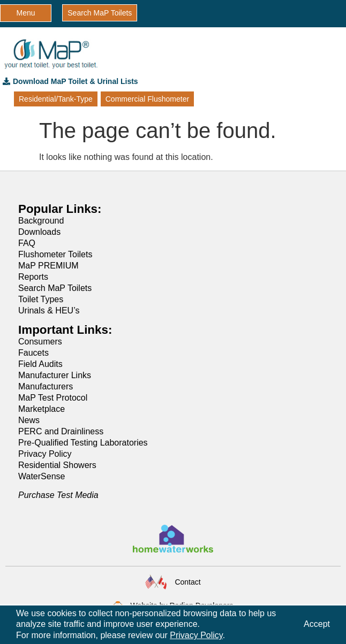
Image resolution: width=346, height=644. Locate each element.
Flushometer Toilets (55, 254)
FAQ (27, 243)
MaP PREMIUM (48, 266)
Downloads (39, 232)
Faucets (33, 353)
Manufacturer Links (55, 375)
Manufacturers (46, 386)
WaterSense (42, 476)
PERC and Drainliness (61, 431)
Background (41, 221)
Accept (317, 624)
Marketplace (42, 409)
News (29, 420)
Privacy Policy (45, 454)
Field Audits (40, 364)
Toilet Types (41, 299)
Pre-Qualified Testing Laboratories (83, 443)
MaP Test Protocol (53, 398)
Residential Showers (57, 465)
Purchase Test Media (58, 495)
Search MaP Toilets (55, 288)
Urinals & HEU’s (49, 310)
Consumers (40, 342)
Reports (33, 277)
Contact (187, 582)
